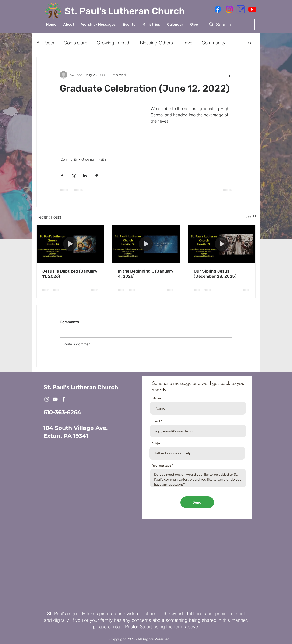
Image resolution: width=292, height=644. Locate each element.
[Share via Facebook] (62, 176)
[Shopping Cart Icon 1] (241, 9)
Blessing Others (156, 43)
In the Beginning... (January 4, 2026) (146, 274)
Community (213, 43)
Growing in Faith (114, 43)
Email (156, 421)
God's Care (75, 43)
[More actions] (230, 75)
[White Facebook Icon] (63, 399)
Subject (157, 443)
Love (187, 43)
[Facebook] (218, 9)
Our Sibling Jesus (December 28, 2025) (215, 274)
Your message (162, 466)
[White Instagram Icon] (47, 399)
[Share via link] (96, 176)
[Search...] (230, 25)
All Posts (45, 43)
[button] (69, 25)
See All (251, 216)
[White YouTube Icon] (55, 399)
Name (157, 398)
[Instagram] (229, 9)
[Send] (197, 502)
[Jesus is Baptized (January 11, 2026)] (70, 244)
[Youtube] (252, 9)
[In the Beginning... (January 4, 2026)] (146, 244)
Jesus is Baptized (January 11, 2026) (70, 274)
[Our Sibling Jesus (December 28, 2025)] (222, 244)
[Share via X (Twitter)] (73, 176)
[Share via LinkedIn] (85, 176)
